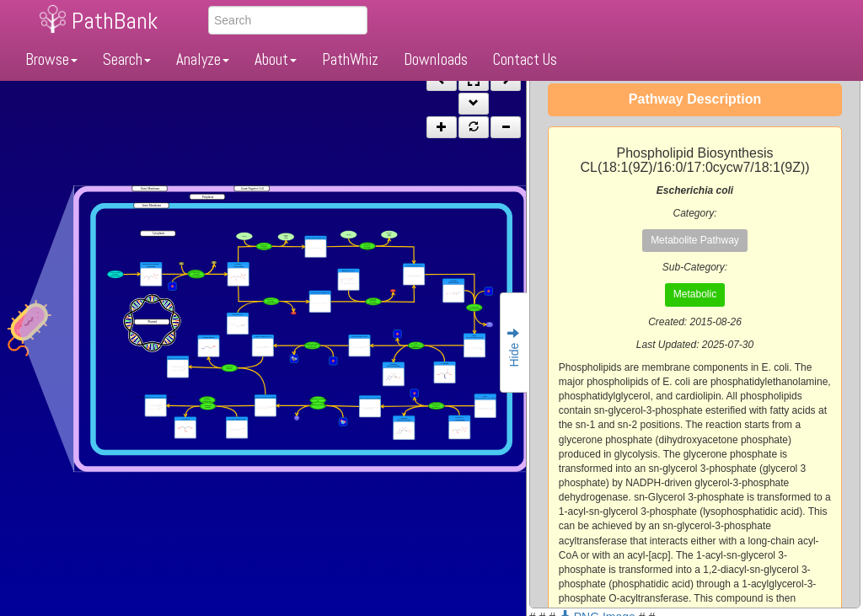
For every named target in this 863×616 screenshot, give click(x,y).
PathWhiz (350, 59)
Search (127, 59)
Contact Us (525, 59)
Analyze (203, 59)
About (276, 59)
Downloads (436, 59)
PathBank (115, 21)
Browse (51, 59)
